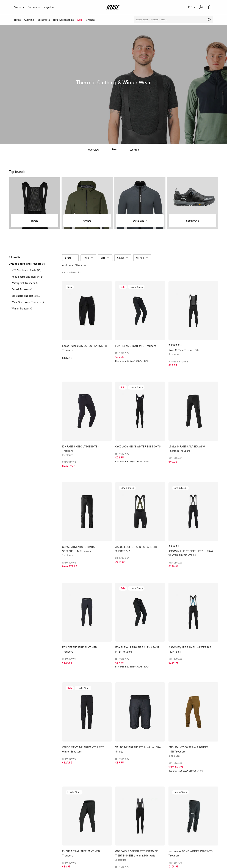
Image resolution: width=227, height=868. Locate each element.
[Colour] (123, 258)
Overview (94, 150)
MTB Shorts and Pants (26, 270)
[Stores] (21, 7)
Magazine (48, 7)
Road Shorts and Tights (27, 277)
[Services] (36, 7)
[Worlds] (142, 258)
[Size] (105, 258)
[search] (209, 20)
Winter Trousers (23, 308)
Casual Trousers (23, 289)
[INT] (192, 7)
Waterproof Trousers (25, 283)
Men (115, 149)
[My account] (201, 7)
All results (15, 257)
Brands (90, 20)
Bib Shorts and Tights (26, 296)
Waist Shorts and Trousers (28, 302)
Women (134, 150)
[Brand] (70, 258)
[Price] (88, 258)
